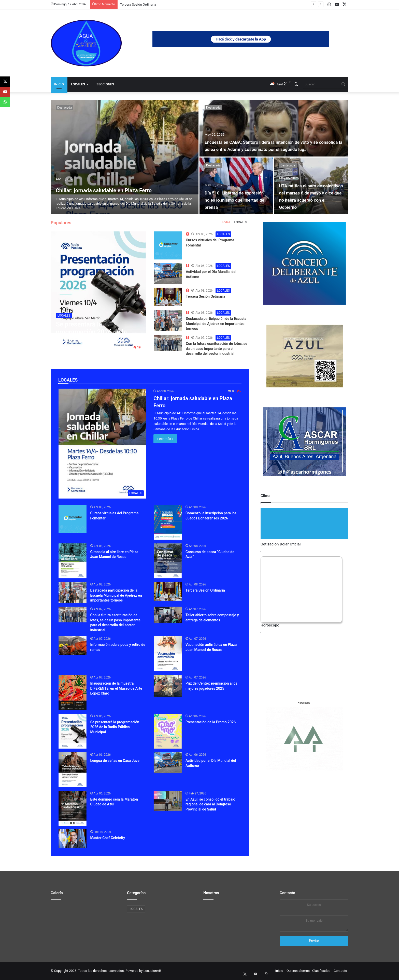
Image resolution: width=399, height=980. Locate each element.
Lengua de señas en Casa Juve (115, 761)
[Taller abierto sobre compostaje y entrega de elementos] (168, 615)
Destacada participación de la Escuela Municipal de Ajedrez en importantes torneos (216, 324)
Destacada (65, 108)
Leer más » (165, 439)
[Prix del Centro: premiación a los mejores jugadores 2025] (168, 686)
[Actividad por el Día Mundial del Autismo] (168, 763)
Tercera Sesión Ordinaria (138, 4)
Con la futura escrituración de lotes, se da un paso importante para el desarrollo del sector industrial (216, 349)
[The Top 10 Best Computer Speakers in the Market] (168, 245)
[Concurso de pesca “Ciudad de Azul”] (168, 561)
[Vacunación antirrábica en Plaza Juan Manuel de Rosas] (168, 654)
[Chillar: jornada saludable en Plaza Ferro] (125, 157)
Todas (226, 222)
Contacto (287, 893)
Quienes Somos (298, 971)
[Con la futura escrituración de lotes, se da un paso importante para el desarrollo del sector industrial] (73, 615)
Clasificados (321, 971)
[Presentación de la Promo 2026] (168, 731)
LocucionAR (152, 971)
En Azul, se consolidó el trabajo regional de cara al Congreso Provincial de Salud (210, 804)
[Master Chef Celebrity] (73, 839)
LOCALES (78, 84)
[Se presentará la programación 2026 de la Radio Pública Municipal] (73, 731)
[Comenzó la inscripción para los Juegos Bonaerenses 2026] (168, 522)
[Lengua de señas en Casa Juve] (73, 770)
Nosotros (211, 893)
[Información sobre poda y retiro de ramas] (73, 645)
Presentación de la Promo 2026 (211, 722)
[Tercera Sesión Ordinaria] (168, 591)
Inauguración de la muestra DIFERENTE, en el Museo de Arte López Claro (116, 688)
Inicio (59, 84)
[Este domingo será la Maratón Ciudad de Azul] (73, 808)
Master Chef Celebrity (108, 838)
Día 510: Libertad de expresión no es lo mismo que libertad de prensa (234, 200)
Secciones (105, 84)
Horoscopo (304, 703)
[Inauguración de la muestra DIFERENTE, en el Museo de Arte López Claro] (73, 692)
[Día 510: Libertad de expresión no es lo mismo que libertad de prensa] (236, 186)
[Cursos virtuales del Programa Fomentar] (73, 519)
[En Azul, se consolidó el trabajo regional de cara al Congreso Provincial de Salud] (168, 801)
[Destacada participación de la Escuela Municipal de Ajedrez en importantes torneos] (73, 592)
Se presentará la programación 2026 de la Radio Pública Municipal (115, 727)
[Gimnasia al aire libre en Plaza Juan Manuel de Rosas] (73, 561)
